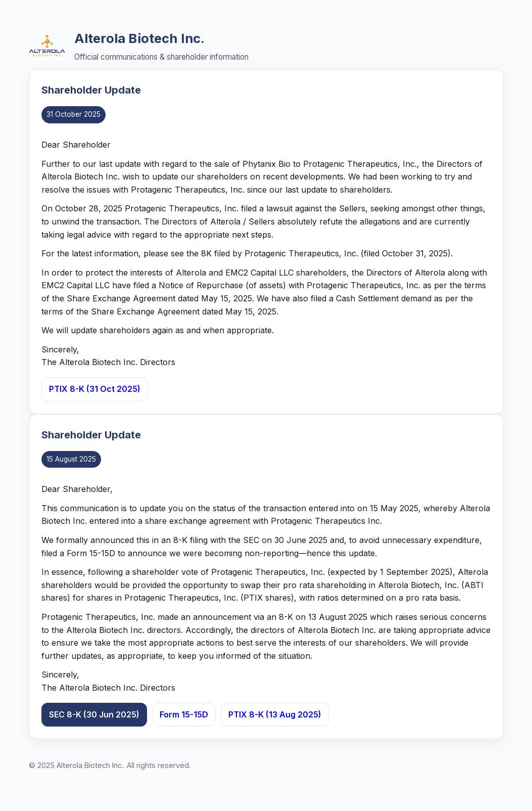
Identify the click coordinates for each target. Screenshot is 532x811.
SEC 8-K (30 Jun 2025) (94, 714)
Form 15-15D (184, 714)
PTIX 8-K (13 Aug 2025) (275, 714)
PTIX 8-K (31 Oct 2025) (95, 389)
